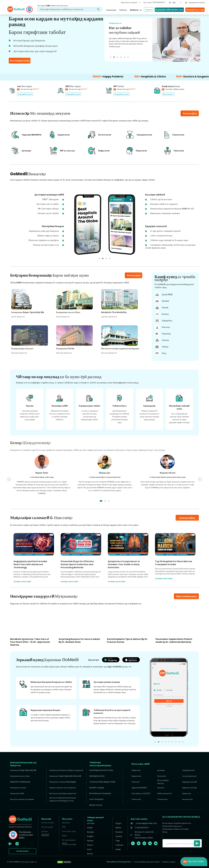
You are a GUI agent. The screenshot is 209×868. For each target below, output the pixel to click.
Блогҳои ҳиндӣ (47, 827)
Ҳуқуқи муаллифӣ (69, 844)
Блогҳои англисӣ (48, 823)
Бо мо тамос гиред (69, 831)
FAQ (64, 827)
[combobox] (177, 3)
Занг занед (154, 2)
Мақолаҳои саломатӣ (131, 2)
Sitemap (45, 836)
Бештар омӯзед (187, 518)
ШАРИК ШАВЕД (22, 851)
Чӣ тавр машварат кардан (69, 841)
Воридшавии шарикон (195, 2)
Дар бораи (66, 823)
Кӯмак (65, 836)
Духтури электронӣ (45, 832)
